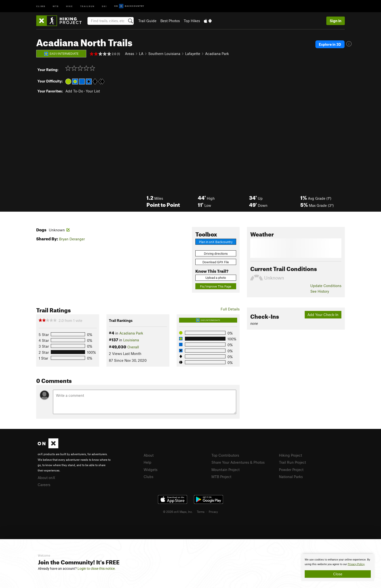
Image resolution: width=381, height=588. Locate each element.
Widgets (151, 470)
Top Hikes (192, 21)
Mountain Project (225, 470)
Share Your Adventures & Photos (238, 462)
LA (141, 54)
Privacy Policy (356, 564)
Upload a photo (216, 278)
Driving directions (216, 253)
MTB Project (221, 477)
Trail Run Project (292, 462)
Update (326, 286)
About (149, 455)
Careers (44, 485)
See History (320, 291)
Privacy (213, 512)
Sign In (336, 21)
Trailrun (87, 6)
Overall (133, 347)
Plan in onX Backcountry (216, 242)
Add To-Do (74, 91)
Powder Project (291, 470)
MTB (56, 6)
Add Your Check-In (323, 315)
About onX (46, 478)
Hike (69, 6)
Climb (41, 6)
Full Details (230, 309)
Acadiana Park (217, 54)
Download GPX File (216, 262)
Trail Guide (147, 21)
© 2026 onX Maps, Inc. (178, 512)
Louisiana (131, 340)
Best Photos (170, 21)
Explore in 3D (330, 44)
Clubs (148, 477)
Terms (201, 512)
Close (338, 574)
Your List (93, 91)
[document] (338, 568)
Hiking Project (290, 455)
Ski (104, 6)
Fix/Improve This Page (216, 286)
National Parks (291, 477)
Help (147, 462)
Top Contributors (225, 455)
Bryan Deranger (72, 239)
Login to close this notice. (97, 569)
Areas (130, 54)
